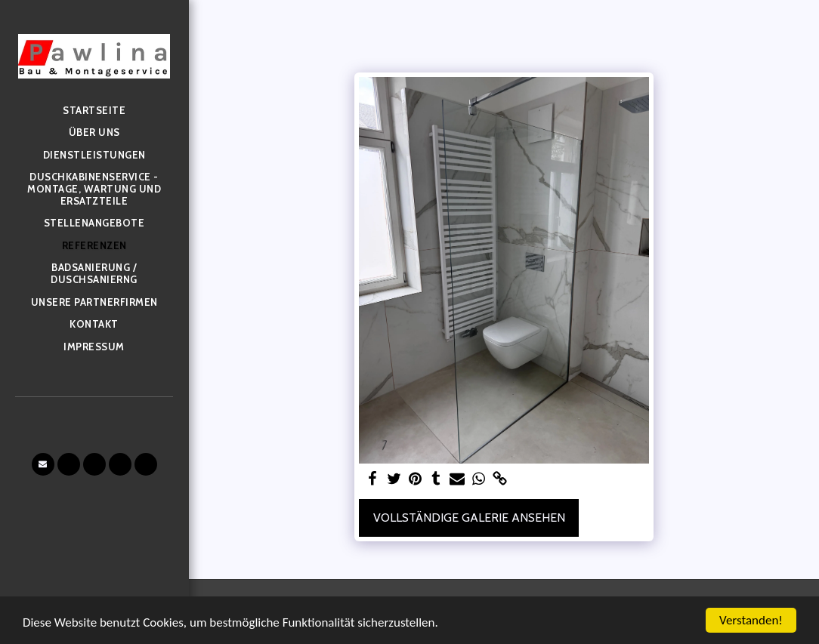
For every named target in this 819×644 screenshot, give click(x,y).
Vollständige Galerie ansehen (469, 518)
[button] (43, 464)
